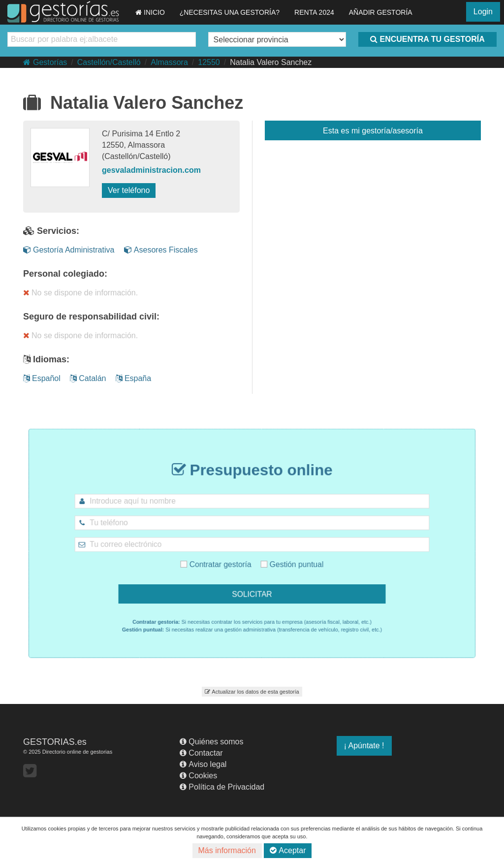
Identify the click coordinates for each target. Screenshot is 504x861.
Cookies (198, 776)
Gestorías (45, 62)
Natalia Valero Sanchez (271, 62)
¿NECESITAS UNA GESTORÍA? (230, 12)
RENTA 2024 (314, 12)
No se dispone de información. (80, 293)
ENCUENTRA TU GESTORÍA (427, 39)
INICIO (150, 12)
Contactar (201, 753)
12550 (209, 62)
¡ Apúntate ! (364, 746)
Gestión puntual (283, 559)
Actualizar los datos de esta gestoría (252, 692)
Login (483, 12)
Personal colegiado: (65, 274)
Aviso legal (203, 764)
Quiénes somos (211, 742)
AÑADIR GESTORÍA (381, 12)
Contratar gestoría (224, 559)
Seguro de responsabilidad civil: (91, 317)
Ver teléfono (129, 190)
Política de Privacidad (222, 787)
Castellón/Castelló (109, 62)
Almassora (169, 62)
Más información (227, 850)
